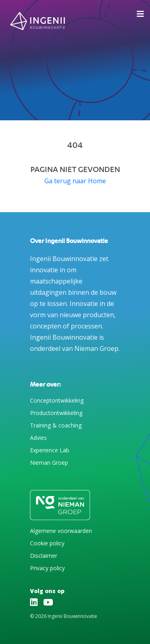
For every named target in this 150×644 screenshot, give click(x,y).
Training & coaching (56, 425)
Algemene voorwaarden (61, 531)
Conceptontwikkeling (57, 400)
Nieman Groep (49, 463)
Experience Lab (50, 450)
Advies (38, 438)
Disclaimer (44, 556)
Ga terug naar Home (75, 181)
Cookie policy (47, 543)
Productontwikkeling (56, 413)
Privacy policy (47, 568)
